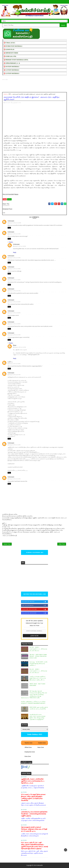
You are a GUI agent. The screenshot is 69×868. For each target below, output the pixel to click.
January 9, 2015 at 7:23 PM (15, 445)
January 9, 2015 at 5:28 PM (15, 364)
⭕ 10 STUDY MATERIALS (11, 67)
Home (5, 94)
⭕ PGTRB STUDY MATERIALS (13, 46)
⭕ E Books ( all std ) (9, 43)
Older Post (62, 544)
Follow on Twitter (35, 602)
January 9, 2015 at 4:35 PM (15, 335)
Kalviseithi (40, 865)
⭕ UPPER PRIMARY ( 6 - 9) (12, 63)
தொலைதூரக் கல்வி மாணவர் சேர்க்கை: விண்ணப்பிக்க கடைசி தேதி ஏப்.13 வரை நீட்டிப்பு (34, 829)
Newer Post (7, 544)
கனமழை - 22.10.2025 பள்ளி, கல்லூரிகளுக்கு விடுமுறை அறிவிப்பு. (39, 664)
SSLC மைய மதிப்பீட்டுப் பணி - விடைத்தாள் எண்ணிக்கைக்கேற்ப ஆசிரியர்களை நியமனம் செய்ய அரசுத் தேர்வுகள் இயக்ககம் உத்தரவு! (34, 846)
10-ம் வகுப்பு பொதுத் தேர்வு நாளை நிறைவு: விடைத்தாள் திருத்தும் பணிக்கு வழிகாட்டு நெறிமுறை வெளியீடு (33, 797)
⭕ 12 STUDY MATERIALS (11, 73)
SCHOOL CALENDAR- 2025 (35, 552)
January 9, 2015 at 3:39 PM (15, 269)
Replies (11, 242)
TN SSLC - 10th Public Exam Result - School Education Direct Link (38, 656)
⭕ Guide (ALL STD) (10, 56)
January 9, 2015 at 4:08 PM (15, 324)
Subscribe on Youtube (35, 609)
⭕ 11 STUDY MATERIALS (11, 70)
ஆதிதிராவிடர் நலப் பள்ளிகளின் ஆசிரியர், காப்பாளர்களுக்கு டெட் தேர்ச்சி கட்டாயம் (33, 781)
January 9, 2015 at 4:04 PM (15, 302)
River (15, 345)
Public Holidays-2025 (34, 734)
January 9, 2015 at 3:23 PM (15, 234)
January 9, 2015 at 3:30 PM (20, 246)
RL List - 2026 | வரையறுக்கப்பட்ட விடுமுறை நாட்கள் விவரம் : (38, 671)
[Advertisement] (34, 86)
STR (10, 94)
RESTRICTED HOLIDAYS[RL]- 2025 (34, 594)
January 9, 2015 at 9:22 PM (15, 479)
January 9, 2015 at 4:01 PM (15, 291)
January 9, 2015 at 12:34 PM (15, 223)
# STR (9, 199)
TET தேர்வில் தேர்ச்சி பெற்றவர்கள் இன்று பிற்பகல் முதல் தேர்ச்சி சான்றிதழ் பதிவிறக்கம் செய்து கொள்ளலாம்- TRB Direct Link (34, 694)
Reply (9, 228)
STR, (20, 103)
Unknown (11, 221)
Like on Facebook (35, 605)
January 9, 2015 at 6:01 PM (15, 375)
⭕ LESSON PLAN (9, 50)
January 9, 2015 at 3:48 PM (15, 280)
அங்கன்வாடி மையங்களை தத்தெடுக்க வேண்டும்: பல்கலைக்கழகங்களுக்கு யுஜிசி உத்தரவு (34, 814)
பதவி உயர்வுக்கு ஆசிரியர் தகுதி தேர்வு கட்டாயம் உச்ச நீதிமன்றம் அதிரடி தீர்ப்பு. (38, 678)
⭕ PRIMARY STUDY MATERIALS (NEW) (16, 60)
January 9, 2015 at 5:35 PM (20, 347)
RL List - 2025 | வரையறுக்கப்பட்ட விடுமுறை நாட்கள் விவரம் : (38, 649)
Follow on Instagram (35, 613)
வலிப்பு (10, 362)
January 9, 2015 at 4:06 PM (15, 313)
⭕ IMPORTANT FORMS (11, 53)
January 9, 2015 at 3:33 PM (15, 258)
